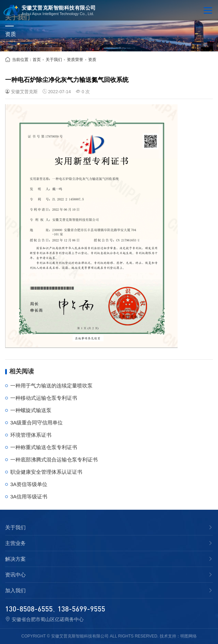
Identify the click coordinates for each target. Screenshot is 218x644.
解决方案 (15, 559)
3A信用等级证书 (29, 497)
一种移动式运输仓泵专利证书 (44, 398)
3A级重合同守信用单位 (37, 423)
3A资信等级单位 (29, 484)
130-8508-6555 (29, 609)
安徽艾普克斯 (24, 92)
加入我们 (15, 591)
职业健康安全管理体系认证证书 (46, 472)
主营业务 (15, 543)
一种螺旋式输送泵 (31, 410)
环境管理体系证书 (31, 435)
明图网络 (189, 636)
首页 (37, 60)
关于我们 (54, 60)
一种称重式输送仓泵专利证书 (44, 447)
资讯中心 (15, 575)
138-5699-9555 (81, 609)
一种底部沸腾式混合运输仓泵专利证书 (54, 460)
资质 (92, 60)
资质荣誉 (75, 60)
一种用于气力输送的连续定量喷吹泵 (51, 386)
